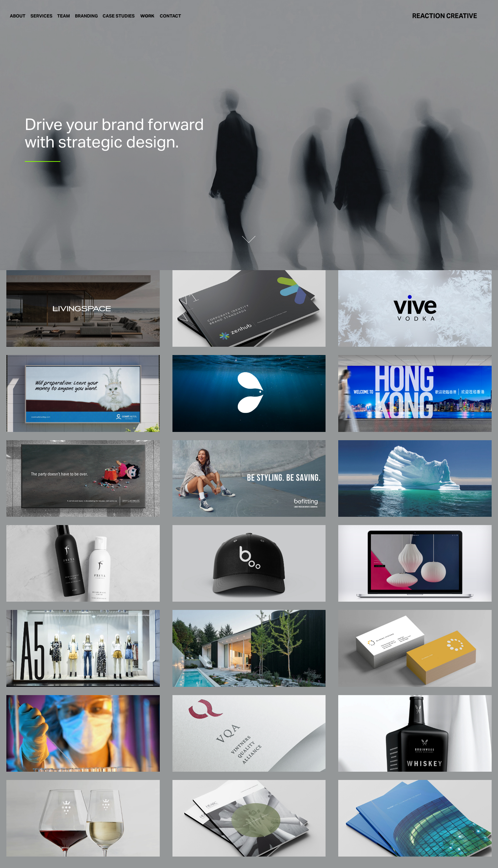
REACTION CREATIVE (445, 16)
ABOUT (18, 16)
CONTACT (170, 16)
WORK (147, 16)
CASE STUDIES (119, 16)
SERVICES (41, 16)
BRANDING (86, 16)
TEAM (64, 16)
